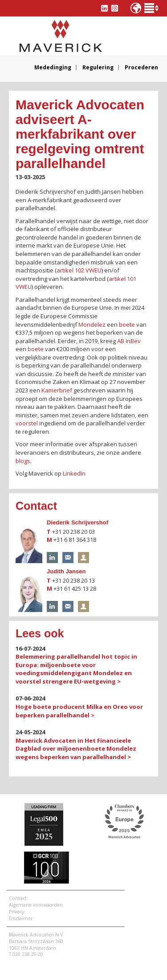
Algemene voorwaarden (36, 905)
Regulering (98, 68)
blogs (23, 461)
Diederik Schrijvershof (77, 522)
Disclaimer (21, 918)
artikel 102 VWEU (79, 270)
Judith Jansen (66, 571)
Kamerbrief (57, 390)
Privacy (16, 912)
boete (127, 324)
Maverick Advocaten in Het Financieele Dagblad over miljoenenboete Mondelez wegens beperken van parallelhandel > (76, 749)
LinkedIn (74, 473)
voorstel (27, 423)
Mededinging (53, 68)
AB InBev (129, 341)
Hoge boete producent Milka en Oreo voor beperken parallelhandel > (79, 711)
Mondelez (92, 324)
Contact (18, 898)
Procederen (141, 68)
